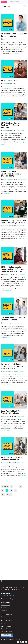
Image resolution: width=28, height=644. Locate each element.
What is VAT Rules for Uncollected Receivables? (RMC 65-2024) (12, 174)
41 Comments (21, 372)
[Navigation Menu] (25, 7)
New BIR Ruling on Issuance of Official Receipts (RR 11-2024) (14, 222)
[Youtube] (21, 642)
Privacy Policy (4, 629)
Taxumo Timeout (5, 605)
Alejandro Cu (6, 39)
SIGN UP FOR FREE (15, 2)
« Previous (5, 487)
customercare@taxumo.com (7, 596)
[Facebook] (18, 642)
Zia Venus (5, 83)
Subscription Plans (6, 602)
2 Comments (22, 39)
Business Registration (6, 614)
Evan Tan (5, 323)
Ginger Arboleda (7, 179)
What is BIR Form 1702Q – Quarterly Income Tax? (12, 459)
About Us (3, 624)
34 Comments (21, 226)
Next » (9, 495)
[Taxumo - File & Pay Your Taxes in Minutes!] (6, 7)
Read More (16, 53)
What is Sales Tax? (9, 80)
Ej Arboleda (6, 416)
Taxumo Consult (5, 617)
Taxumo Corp (4, 607)
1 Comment (22, 275)
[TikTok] (23, 642)
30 (3, 495)
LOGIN (4, 2)
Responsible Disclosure (7, 631)
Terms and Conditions (6, 626)
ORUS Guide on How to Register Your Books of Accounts (11, 125)
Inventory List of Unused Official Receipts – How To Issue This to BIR (12, 366)
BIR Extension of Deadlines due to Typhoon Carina (14, 35)
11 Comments (20, 130)
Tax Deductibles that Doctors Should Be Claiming (13, 319)
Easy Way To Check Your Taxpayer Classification (11, 412)
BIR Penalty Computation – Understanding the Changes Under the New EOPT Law (13, 269)
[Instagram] (26, 642)
